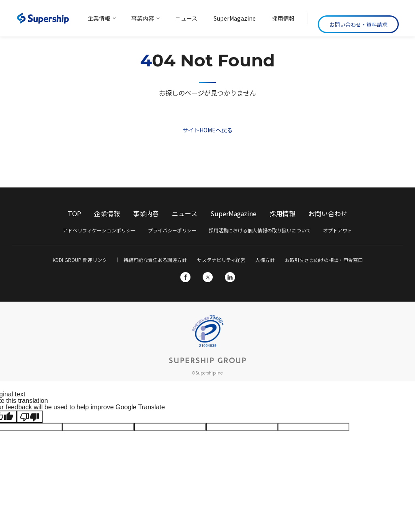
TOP (74, 213)
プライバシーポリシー (172, 230)
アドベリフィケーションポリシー (99, 230)
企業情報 (107, 213)
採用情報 (282, 213)
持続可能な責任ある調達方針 (155, 260)
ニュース (185, 213)
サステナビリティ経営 (221, 260)
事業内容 (146, 213)
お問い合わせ (328, 213)
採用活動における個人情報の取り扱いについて (260, 230)
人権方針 (265, 260)
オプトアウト (338, 230)
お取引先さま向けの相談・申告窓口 (324, 260)
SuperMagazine (233, 213)
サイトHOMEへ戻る (207, 130)
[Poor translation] (30, 417)
